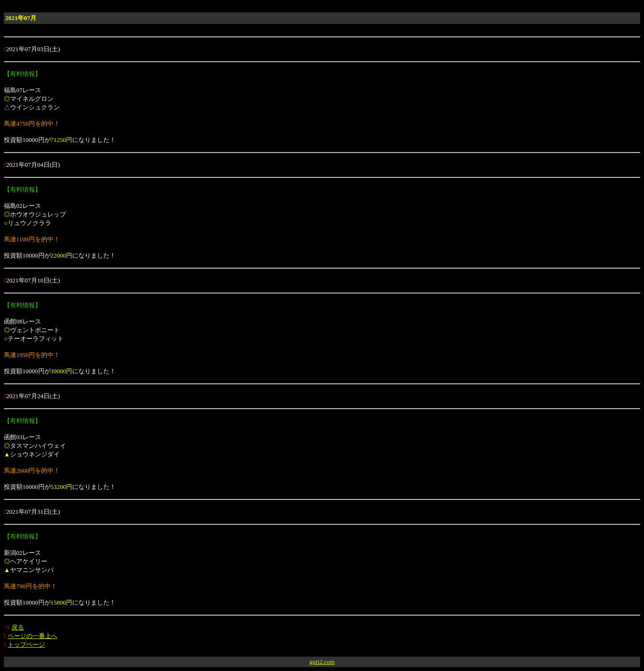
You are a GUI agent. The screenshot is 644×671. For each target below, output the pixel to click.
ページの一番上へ (33, 636)
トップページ (26, 644)
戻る (18, 627)
